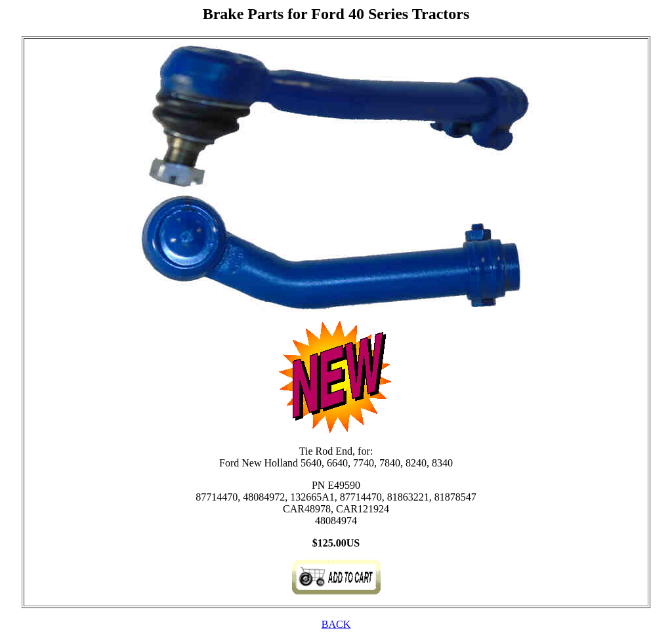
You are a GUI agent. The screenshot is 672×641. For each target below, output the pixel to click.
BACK (336, 624)
